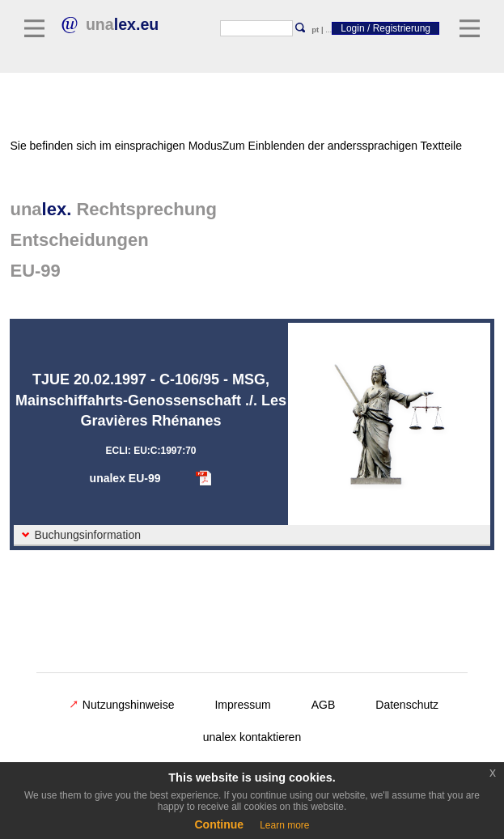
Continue (219, 824)
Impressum (242, 705)
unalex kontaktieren (252, 737)
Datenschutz (407, 705)
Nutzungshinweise (122, 705)
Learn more (284, 825)
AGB (324, 705)
